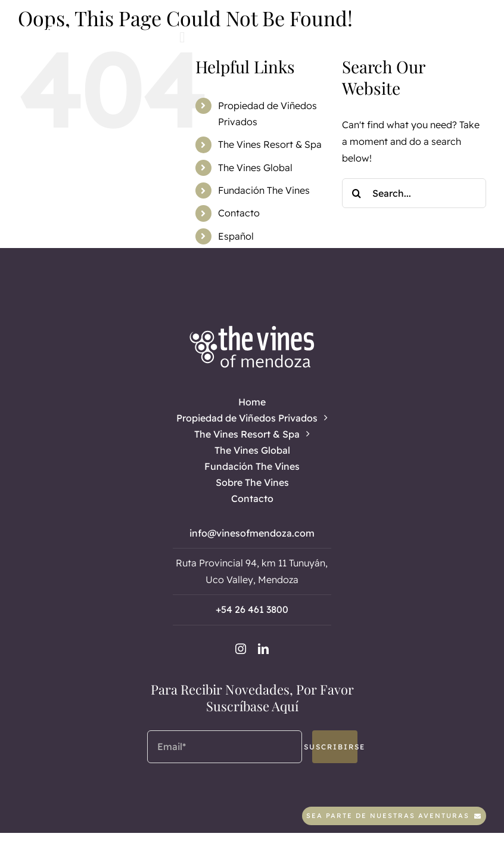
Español (236, 236)
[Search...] (414, 193)
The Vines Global (255, 168)
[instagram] (217, 36)
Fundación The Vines (264, 190)
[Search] (357, 193)
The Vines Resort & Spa (270, 144)
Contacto (239, 213)
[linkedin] (238, 36)
